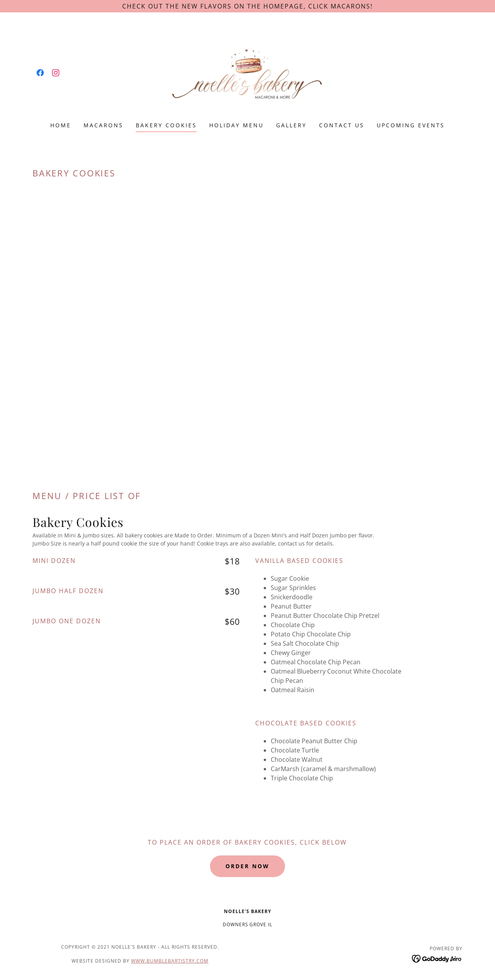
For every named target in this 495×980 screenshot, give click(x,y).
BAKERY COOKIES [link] (166, 125)
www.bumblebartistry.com (170, 961)
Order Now (247, 866)
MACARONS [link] (103, 125)
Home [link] (61, 125)
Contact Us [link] (342, 125)
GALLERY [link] (291, 125)
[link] (40, 73)
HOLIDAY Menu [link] (236, 125)
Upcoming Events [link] (411, 125)
